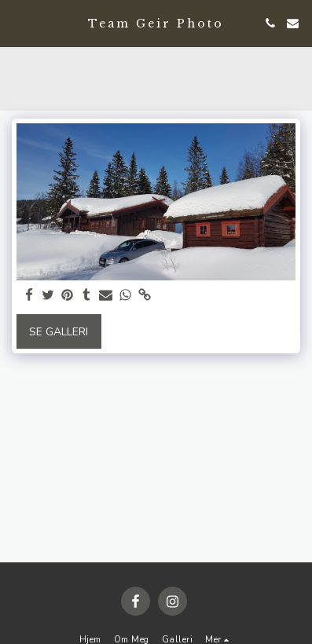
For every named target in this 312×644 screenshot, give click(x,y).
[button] (17, 22)
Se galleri (59, 332)
